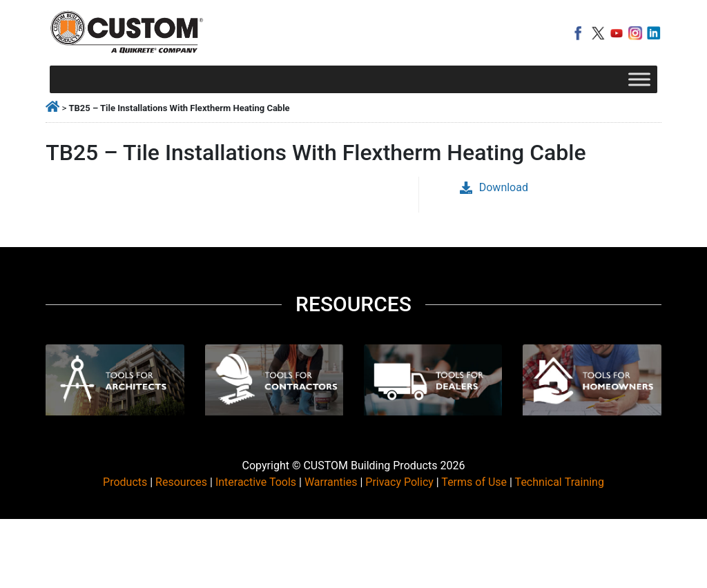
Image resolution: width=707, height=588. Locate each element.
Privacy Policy (399, 482)
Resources (181, 482)
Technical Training (560, 482)
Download (494, 187)
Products (125, 482)
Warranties (331, 482)
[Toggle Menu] (639, 79)
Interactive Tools (256, 482)
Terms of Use (474, 482)
